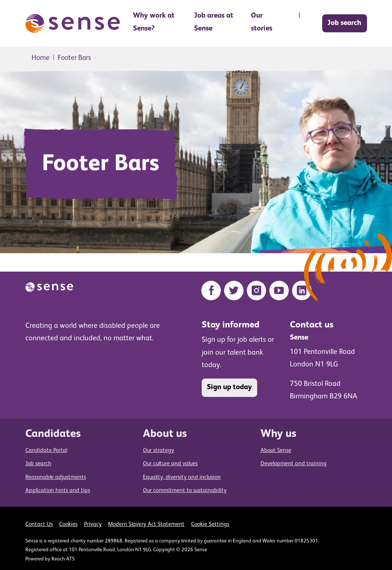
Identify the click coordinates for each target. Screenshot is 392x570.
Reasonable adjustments (56, 477)
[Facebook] (211, 291)
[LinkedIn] (302, 291)
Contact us (312, 325)
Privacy (93, 524)
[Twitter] (234, 291)
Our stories (262, 22)
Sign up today (229, 387)
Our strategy (159, 451)
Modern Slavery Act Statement (146, 524)
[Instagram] (257, 291)
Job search (344, 23)
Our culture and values (170, 464)
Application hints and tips (58, 491)
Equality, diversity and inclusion (182, 477)
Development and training (294, 464)
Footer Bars (74, 58)
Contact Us (39, 524)
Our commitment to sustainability (185, 491)
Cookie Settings (210, 524)
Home (41, 58)
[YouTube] (279, 291)
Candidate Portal (46, 451)
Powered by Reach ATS (50, 559)
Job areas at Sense (214, 22)
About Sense (276, 451)
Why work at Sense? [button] (154, 22)
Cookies (68, 524)
